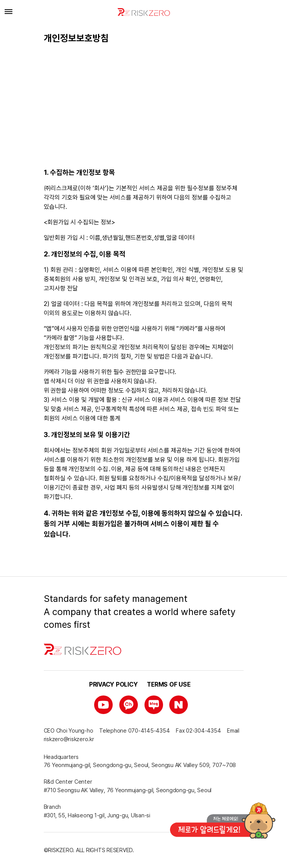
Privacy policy (113, 684)
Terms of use (168, 684)
